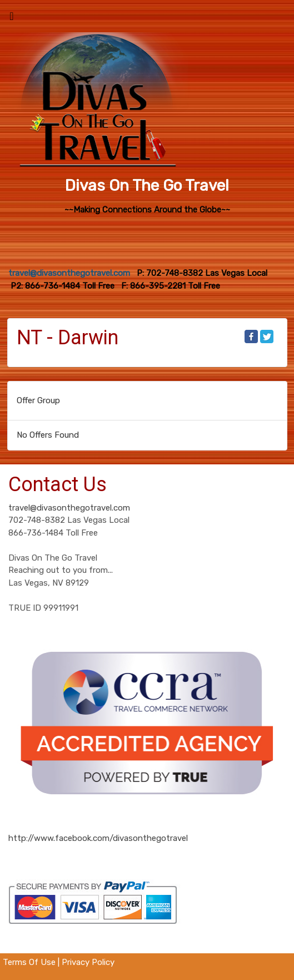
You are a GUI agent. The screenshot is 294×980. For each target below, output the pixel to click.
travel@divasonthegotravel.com (69, 508)
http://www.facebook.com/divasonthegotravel (98, 838)
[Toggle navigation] (12, 19)
